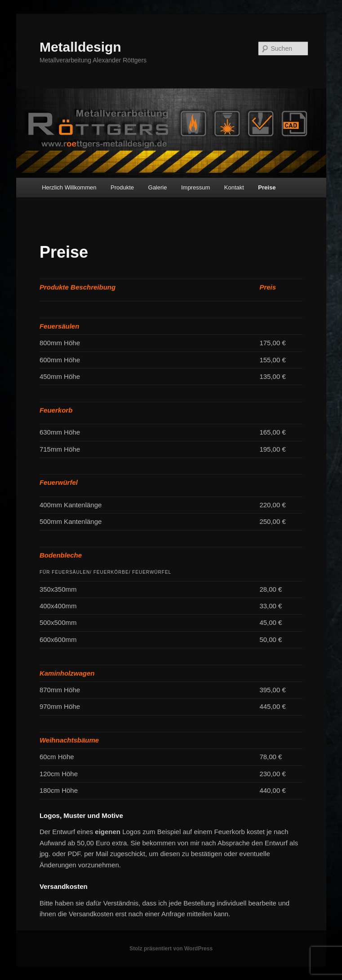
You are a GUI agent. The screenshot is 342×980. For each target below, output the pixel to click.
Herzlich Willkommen (69, 187)
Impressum (195, 187)
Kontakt (234, 187)
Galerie (158, 187)
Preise (267, 187)
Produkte (122, 187)
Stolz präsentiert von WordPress (171, 949)
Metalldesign (80, 47)
